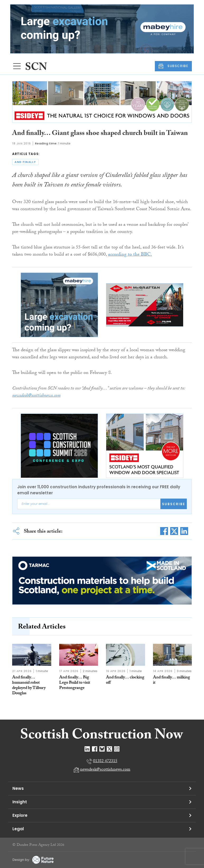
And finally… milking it (171, 680)
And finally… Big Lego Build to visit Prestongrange (75, 683)
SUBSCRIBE (173, 66)
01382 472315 (105, 761)
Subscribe (174, 504)
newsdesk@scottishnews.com (105, 770)
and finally (25, 162)
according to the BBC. (130, 255)
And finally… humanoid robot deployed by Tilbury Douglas (29, 686)
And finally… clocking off (125, 680)
